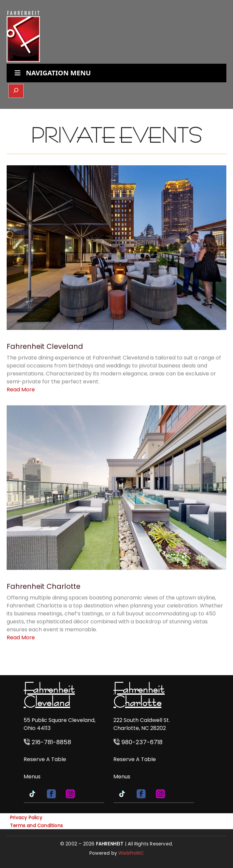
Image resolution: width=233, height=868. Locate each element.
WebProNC (131, 853)
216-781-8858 (51, 742)
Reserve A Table (45, 759)
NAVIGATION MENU (52, 73)
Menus (32, 777)
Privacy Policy (26, 818)
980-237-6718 (142, 742)
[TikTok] (33, 793)
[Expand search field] (16, 91)
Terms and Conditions (36, 826)
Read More (21, 390)
